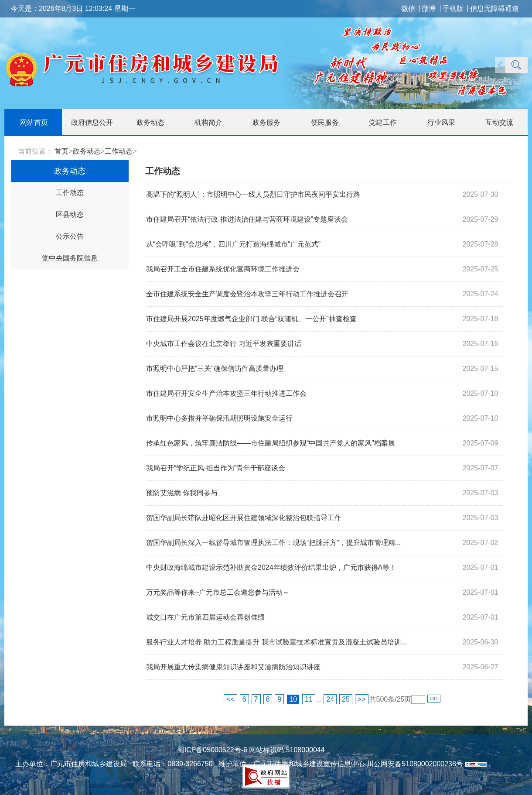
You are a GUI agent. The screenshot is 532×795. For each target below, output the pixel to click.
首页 (61, 151)
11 (309, 699)
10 (293, 699)
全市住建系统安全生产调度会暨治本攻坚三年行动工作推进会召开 (247, 294)
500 (382, 699)
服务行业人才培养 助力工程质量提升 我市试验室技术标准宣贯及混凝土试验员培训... (276, 642)
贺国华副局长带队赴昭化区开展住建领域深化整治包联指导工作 (244, 518)
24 (330, 699)
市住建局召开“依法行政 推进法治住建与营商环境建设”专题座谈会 (247, 219)
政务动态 (87, 151)
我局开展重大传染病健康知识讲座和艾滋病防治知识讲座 (233, 667)
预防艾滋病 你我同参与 (182, 493)
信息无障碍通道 (494, 9)
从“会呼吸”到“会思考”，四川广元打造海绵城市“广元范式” (233, 244)
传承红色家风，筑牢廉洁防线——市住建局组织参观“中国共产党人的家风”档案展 (271, 443)
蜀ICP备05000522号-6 (212, 750)
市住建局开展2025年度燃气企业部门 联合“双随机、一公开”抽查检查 (251, 319)
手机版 (453, 9)
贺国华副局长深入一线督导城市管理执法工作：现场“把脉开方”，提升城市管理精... (273, 543)
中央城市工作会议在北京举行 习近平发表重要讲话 (224, 344)
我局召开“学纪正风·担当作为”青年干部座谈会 (216, 468)
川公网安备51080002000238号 (415, 764)
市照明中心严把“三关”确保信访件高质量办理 (215, 368)
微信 (408, 9)
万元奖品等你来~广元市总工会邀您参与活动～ (218, 592)
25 (346, 699)
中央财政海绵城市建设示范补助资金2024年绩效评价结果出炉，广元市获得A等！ (271, 567)
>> (362, 699)
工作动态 (119, 151)
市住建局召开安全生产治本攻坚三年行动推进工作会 (226, 393)
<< (230, 699)
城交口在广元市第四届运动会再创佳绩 (205, 617)
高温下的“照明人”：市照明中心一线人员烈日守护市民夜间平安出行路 (253, 194)
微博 (429, 9)
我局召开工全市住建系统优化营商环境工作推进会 (223, 269)
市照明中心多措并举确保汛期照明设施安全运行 (219, 418)
